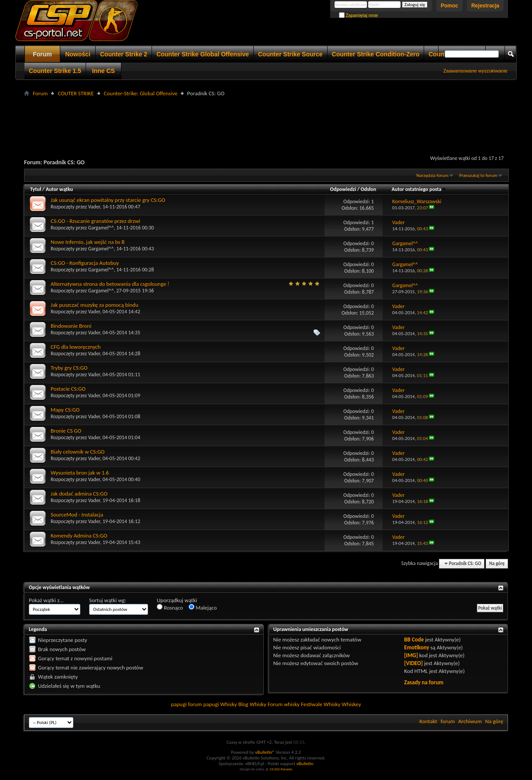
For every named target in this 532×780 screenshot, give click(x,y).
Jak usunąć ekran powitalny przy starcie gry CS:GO (108, 200)
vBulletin (305, 764)
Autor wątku (59, 189)
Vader (94, 207)
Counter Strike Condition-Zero (376, 54)
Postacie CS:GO (68, 389)
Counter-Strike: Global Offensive (141, 93)
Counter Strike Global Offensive (203, 54)
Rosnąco (170, 607)
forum (448, 721)
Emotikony (416, 647)
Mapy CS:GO (65, 410)
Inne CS (104, 71)
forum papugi (203, 704)
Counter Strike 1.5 (55, 71)
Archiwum (470, 721)
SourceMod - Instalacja (77, 515)
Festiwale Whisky (321, 704)
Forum (42, 54)
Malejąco (203, 607)
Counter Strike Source (290, 54)
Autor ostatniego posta (419, 189)
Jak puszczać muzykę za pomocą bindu (95, 305)
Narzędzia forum (432, 175)
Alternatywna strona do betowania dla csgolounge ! (110, 284)
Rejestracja (485, 6)
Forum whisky (284, 704)
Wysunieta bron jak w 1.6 (80, 473)
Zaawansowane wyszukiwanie (475, 71)
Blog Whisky (252, 704)
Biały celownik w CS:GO (78, 452)
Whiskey (351, 704)
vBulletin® (265, 752)
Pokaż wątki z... (46, 600)
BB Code (414, 640)
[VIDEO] (413, 663)
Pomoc (449, 6)
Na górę (497, 563)
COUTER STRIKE (76, 93)
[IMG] (411, 655)
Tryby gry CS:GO (69, 368)
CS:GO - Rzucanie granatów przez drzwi (95, 221)
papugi (179, 704)
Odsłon (368, 189)
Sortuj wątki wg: (108, 600)
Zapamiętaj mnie (359, 16)
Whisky (228, 704)
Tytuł (36, 189)
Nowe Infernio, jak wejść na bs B (88, 242)
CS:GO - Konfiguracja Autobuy (85, 263)
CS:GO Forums (281, 769)
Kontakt (428, 721)
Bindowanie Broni (71, 326)
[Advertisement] (266, 118)
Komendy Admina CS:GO (79, 536)
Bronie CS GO (66, 431)
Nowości (78, 54)
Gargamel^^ (101, 228)
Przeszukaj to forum (478, 175)
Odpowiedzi (343, 189)
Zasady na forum (424, 682)
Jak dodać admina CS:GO (79, 494)
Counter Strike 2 (124, 54)
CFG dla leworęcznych (76, 347)
